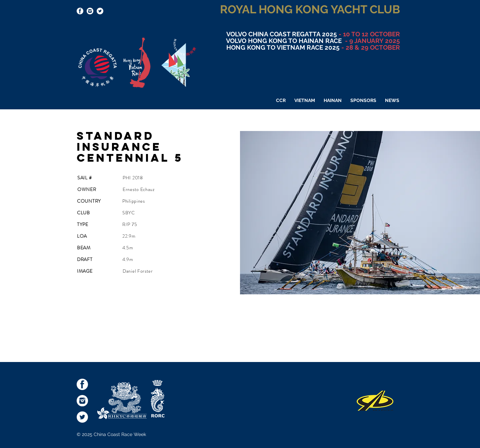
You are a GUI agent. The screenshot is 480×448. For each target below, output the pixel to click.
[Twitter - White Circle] (100, 11)
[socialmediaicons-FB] (80, 11)
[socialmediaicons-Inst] (90, 11)
